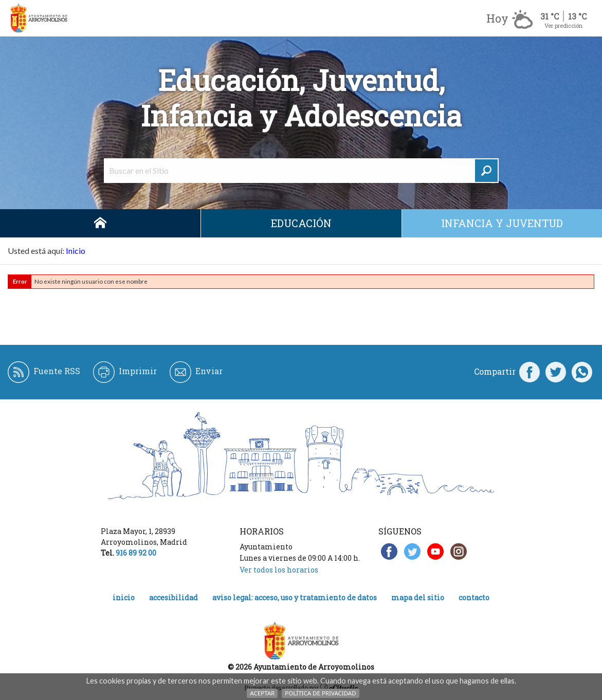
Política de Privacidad (320, 693)
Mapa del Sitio (418, 597)
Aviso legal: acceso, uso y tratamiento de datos (295, 597)
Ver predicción (563, 25)
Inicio (100, 223)
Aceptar (262, 693)
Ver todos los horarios (279, 570)
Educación (301, 223)
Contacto (474, 597)
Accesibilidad (174, 597)
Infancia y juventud (502, 223)
